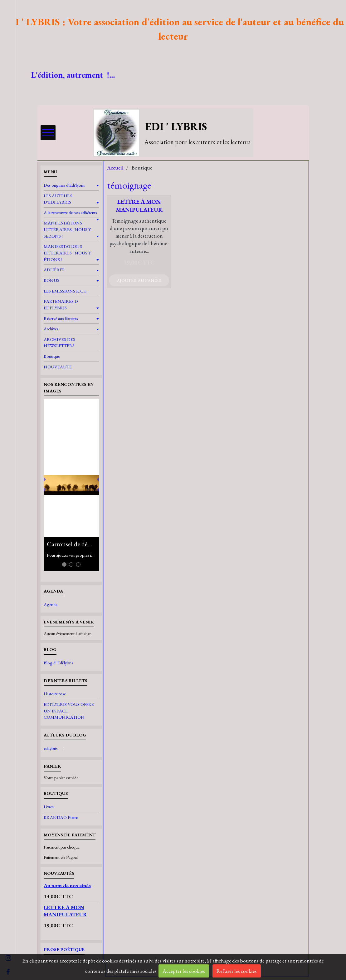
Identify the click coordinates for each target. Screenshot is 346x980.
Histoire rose (55, 694)
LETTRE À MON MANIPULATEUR (139, 205)
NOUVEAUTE (58, 367)
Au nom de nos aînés (67, 885)
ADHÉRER (54, 270)
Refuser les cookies (237, 971)
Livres (49, 807)
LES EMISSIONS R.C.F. (66, 291)
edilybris (56, 749)
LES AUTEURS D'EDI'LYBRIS (58, 199)
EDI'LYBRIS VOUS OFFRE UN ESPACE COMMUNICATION (69, 711)
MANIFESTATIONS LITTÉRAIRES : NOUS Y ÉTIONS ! (67, 253)
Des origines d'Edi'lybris (64, 185)
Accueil (115, 168)
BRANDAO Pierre (61, 817)
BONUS (51, 280)
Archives (51, 329)
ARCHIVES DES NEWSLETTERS (59, 342)
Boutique (52, 356)
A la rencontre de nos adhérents (70, 212)
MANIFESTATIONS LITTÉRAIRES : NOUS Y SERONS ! (67, 229)
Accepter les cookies (184, 971)
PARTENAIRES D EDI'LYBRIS (61, 304)
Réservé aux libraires (61, 318)
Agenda (51, 604)
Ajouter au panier (139, 280)
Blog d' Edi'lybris (58, 663)
